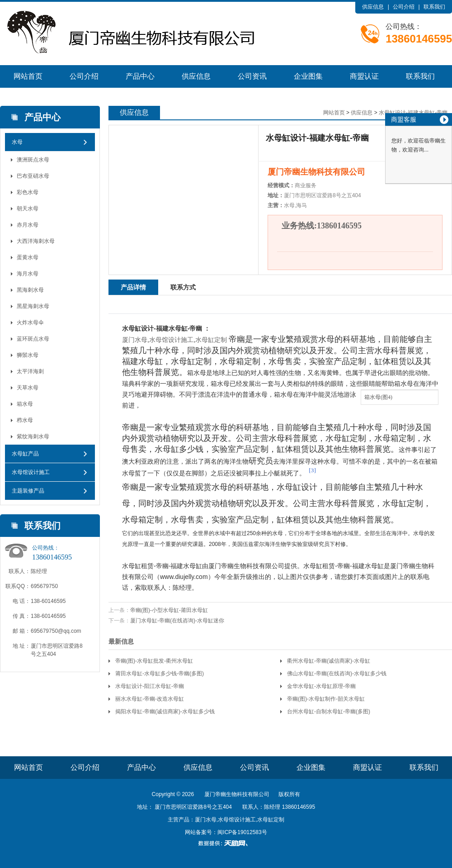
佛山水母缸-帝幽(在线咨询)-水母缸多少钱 (337, 674)
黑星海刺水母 (33, 306)
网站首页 (28, 76)
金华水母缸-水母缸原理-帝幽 (321, 686)
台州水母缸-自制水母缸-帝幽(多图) (329, 711)
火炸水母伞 (30, 323)
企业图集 (308, 76)
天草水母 (28, 388)
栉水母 (25, 420)
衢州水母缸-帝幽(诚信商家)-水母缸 (329, 661)
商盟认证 (364, 76)
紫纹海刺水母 (33, 436)
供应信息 (373, 7)
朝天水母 (28, 209)
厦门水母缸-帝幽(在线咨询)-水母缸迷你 (177, 621)
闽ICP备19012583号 (242, 832)
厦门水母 (135, 340)
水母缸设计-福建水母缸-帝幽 (413, 113)
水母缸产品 (25, 454)
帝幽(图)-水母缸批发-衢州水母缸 (154, 661)
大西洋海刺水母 (36, 241)
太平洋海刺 (30, 371)
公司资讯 (252, 76)
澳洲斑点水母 (33, 160)
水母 (17, 142)
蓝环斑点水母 (33, 339)
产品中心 (140, 76)
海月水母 (28, 274)
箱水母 (25, 404)
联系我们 (434, 7)
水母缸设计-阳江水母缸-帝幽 (150, 686)
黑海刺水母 (30, 290)
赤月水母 (28, 225)
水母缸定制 (211, 340)
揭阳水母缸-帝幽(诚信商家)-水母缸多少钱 (165, 711)
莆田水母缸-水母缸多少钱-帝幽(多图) (160, 674)
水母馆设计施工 (31, 472)
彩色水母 (28, 192)
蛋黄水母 (28, 257)
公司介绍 (404, 7)
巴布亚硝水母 (33, 176)
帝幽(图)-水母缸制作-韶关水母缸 (326, 699)
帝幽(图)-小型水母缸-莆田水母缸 (169, 610)
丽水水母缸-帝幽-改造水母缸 (150, 699)
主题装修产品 (28, 491)
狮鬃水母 (28, 355)
